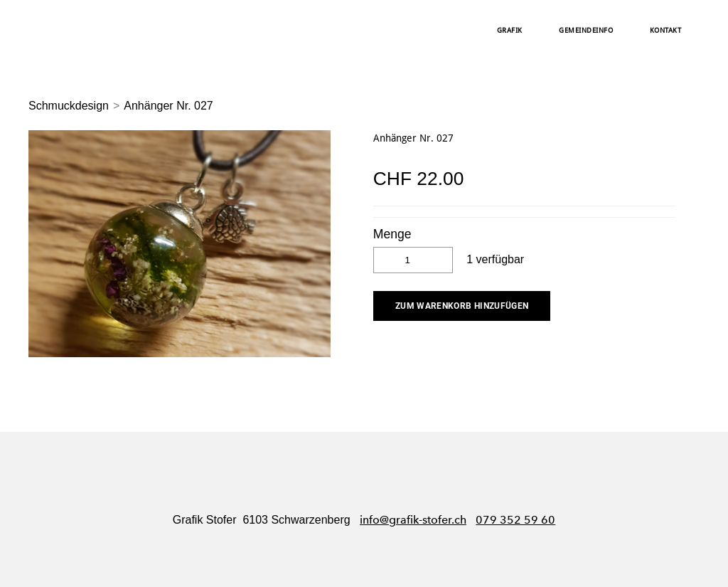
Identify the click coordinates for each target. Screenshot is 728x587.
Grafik (510, 31)
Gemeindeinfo (586, 31)
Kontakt (666, 31)
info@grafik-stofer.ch (413, 520)
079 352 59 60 (515, 520)
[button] (462, 306)
